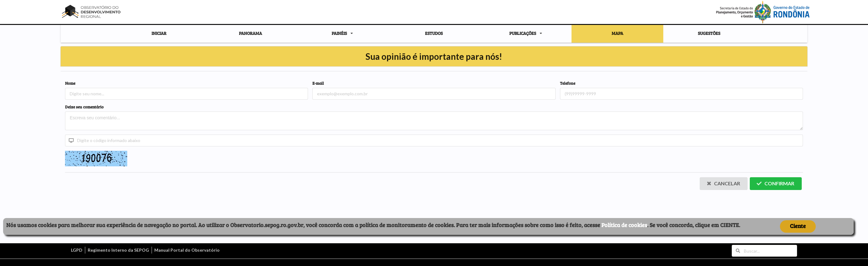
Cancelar (723, 183)
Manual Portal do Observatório (187, 250)
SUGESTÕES (709, 33)
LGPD (77, 250)
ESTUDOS (434, 33)
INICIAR (159, 33)
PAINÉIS (339, 33)
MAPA (617, 33)
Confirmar (775, 183)
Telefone (568, 83)
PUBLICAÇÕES (523, 33)
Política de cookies (624, 225)
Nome (70, 83)
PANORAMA (250, 33)
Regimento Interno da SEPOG (118, 250)
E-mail (318, 83)
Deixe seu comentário (84, 107)
